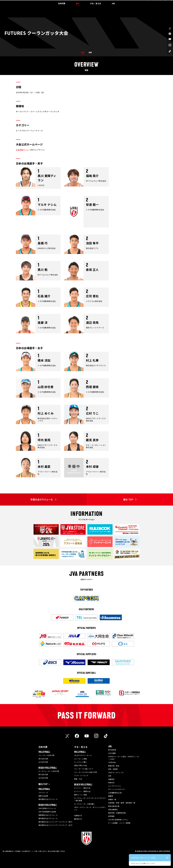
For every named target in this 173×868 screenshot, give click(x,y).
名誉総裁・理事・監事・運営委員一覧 (122, 803)
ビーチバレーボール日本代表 (49, 771)
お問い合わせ (43, 851)
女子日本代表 (43, 762)
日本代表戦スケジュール (47, 808)
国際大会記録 (43, 796)
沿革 (110, 776)
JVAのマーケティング (116, 773)
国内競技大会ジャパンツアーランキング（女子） (56, 825)
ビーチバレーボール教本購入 (85, 804)
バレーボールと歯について (84, 769)
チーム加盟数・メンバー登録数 (119, 823)
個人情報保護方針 (8, 851)
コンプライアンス (114, 786)
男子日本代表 (43, 759)
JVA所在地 (112, 762)
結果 (90, 52)
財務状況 (111, 783)
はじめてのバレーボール (83, 755)
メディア (148, 3)
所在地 (63, 851)
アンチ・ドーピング (81, 775)
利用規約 (18, 851)
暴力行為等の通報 (54, 851)
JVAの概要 (112, 753)
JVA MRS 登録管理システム (118, 820)
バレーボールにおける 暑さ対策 (86, 772)
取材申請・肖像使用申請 (117, 813)
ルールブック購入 (81, 762)
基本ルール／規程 (81, 795)
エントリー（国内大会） (83, 788)
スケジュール (43, 792)
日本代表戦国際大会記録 (47, 812)
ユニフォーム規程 (81, 759)
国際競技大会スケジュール (48, 815)
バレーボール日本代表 (47, 755)
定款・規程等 (113, 769)
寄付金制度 (112, 750)
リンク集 (34, 851)
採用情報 (111, 816)
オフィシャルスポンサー (117, 789)
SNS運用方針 (26, 851)
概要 (83, 52)
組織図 (110, 796)
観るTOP (43, 784)
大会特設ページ (22, 150)
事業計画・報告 (114, 766)
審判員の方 (78, 819)
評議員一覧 (112, 799)
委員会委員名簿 (114, 806)
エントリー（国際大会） (83, 791)
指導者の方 (78, 816)
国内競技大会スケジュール (48, 799)
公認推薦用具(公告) (115, 793)
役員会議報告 (113, 809)
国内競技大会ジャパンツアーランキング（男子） (56, 822)
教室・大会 (78, 779)
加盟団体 (111, 779)
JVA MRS (156, 3)
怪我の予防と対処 (81, 765)
